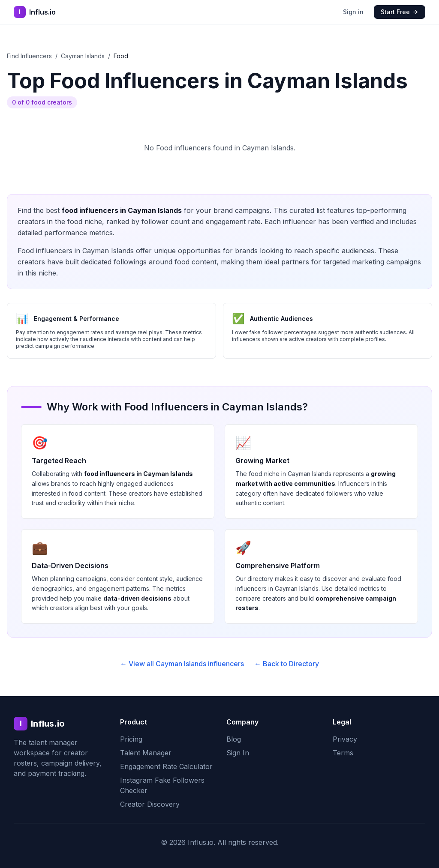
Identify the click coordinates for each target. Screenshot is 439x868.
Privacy (345, 739)
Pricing (131, 739)
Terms (343, 753)
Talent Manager (146, 753)
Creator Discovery (150, 804)
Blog (234, 739)
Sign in (353, 12)
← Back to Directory (287, 664)
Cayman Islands (83, 56)
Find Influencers (29, 56)
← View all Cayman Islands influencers (182, 664)
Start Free (400, 12)
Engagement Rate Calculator (166, 766)
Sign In (238, 753)
